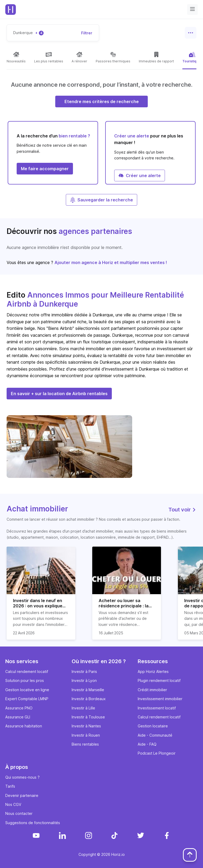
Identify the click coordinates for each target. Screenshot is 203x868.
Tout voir (182, 510)
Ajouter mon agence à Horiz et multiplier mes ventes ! (111, 262)
